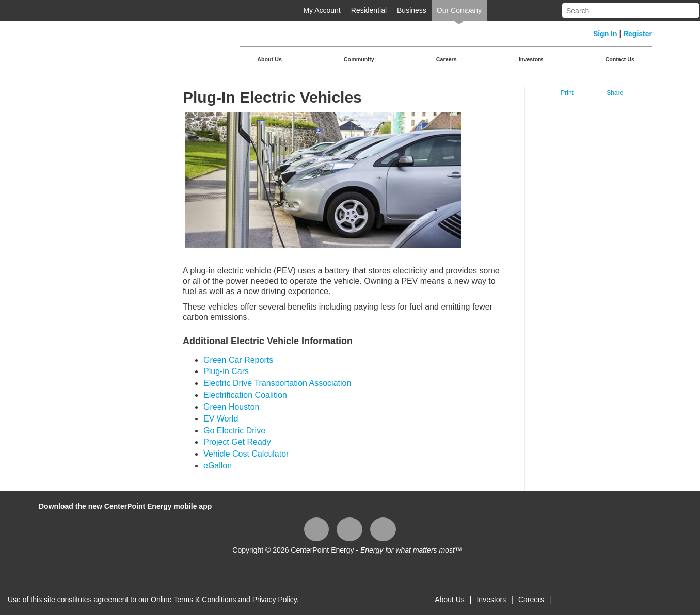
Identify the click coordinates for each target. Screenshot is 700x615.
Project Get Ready (237, 442)
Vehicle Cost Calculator (246, 454)
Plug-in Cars (226, 371)
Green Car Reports (238, 360)
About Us (269, 59)
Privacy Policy (275, 600)
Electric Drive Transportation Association (277, 383)
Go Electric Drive (234, 431)
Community (359, 59)
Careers (447, 59)
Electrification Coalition (245, 395)
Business (412, 10)
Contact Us (620, 59)
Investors (531, 59)
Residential (369, 10)
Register (638, 34)
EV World (221, 419)
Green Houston (232, 407)
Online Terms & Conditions (193, 600)
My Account (322, 10)
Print (567, 93)
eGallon (218, 466)
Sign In (605, 34)
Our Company (459, 10)
